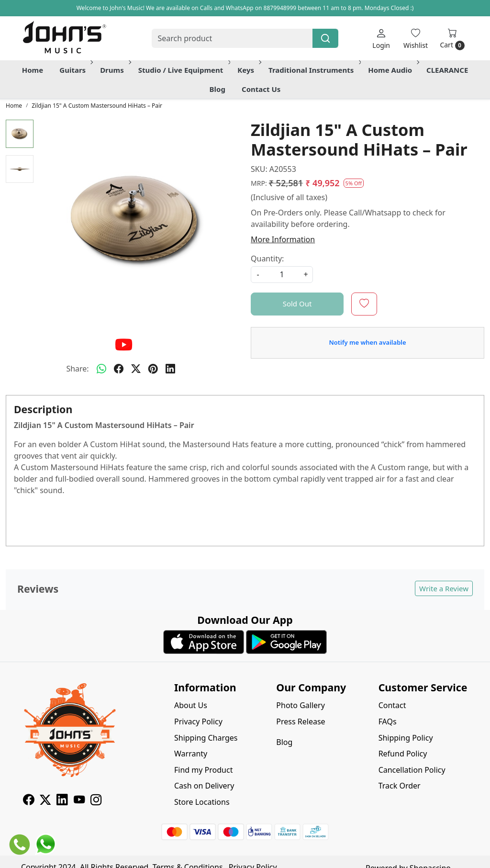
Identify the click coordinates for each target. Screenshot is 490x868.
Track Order (400, 786)
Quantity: (267, 259)
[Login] (381, 39)
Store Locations (202, 802)
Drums (115, 70)
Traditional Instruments (314, 70)
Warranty (191, 754)
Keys (249, 70)
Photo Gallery (301, 705)
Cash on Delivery (204, 786)
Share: (77, 369)
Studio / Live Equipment (184, 70)
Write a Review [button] (444, 588)
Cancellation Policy (412, 770)
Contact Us (261, 89)
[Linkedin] (62, 801)
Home (33, 70)
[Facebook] (28, 801)
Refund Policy (403, 754)
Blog (217, 89)
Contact (392, 705)
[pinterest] (153, 369)
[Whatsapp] (101, 369)
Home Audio (393, 70)
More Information (283, 239)
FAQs (388, 721)
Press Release (301, 721)
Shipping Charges (206, 738)
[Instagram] (96, 801)
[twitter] (136, 369)
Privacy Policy (198, 721)
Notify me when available (367, 342)
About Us (191, 705)
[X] (45, 801)
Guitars (75, 70)
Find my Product (203, 770)
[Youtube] (79, 801)
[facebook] (119, 369)
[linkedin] (170, 369)
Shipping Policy (406, 738)
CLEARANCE (447, 70)
